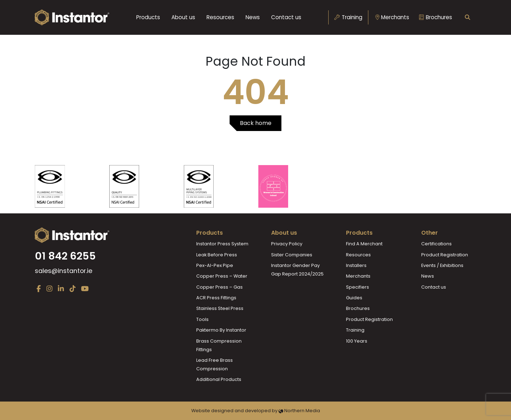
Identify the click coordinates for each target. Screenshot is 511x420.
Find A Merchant (364, 244)
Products (148, 17)
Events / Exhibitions (442, 265)
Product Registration (369, 319)
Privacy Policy (287, 244)
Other (430, 233)
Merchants (392, 17)
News (253, 17)
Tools (202, 319)
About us (183, 17)
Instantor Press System (222, 244)
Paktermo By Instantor (221, 330)
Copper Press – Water (222, 276)
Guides (354, 298)
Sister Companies (292, 255)
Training (348, 17)
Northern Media (299, 411)
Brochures (436, 17)
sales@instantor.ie (64, 271)
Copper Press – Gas (219, 287)
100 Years (357, 341)
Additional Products (219, 379)
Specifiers (358, 287)
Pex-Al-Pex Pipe (215, 265)
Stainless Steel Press (220, 308)
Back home (256, 123)
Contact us (286, 17)
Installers (356, 265)
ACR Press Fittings (216, 298)
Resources (220, 17)
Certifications (436, 244)
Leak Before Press (217, 255)
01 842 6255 (65, 256)
